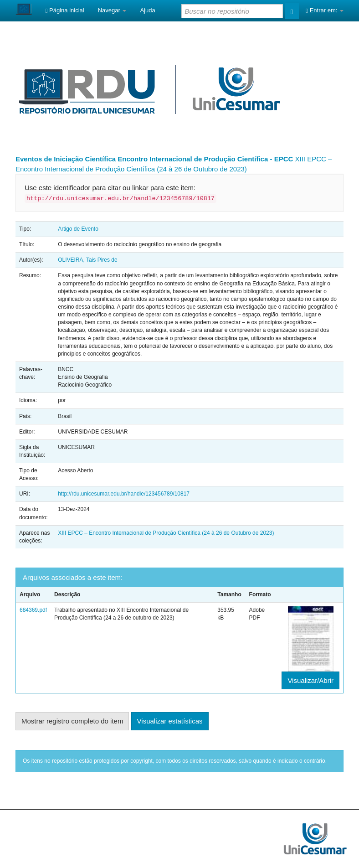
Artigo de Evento (78, 229)
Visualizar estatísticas (170, 721)
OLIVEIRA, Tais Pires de (88, 260)
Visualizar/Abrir (310, 680)
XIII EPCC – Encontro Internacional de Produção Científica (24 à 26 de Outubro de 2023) (166, 533)
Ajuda (147, 10)
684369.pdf (33, 610)
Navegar (112, 10)
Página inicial (65, 10)
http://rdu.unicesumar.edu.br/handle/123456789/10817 (124, 494)
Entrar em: (325, 10)
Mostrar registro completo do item (72, 721)
